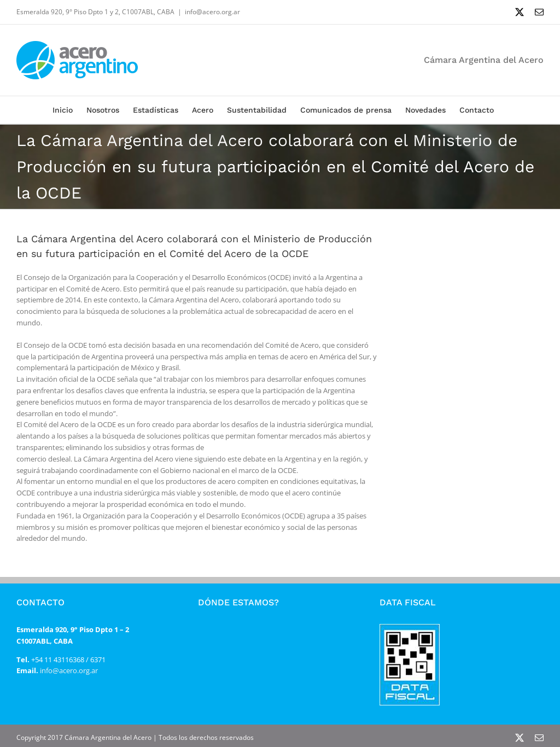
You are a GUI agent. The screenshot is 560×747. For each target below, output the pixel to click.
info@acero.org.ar (212, 12)
